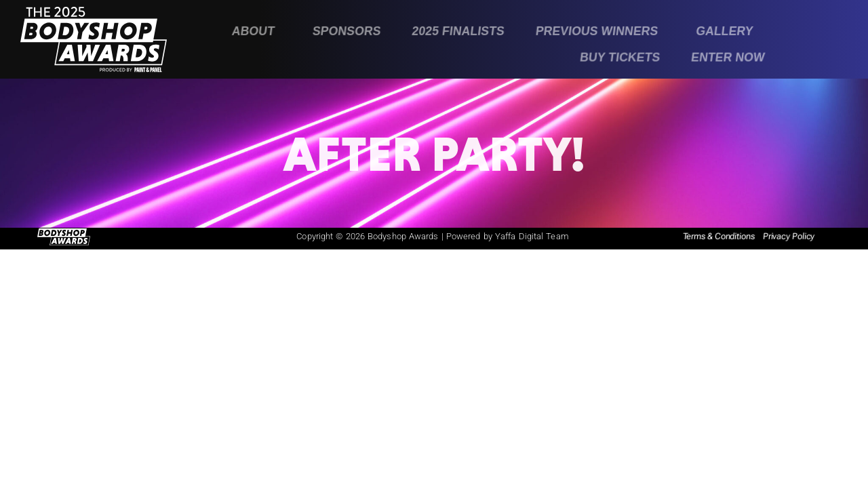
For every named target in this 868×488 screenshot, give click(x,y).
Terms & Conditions (719, 236)
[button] (257, 32)
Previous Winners (597, 31)
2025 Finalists (458, 31)
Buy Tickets (620, 57)
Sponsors (347, 31)
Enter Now (728, 57)
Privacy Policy (789, 236)
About (254, 31)
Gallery (725, 31)
